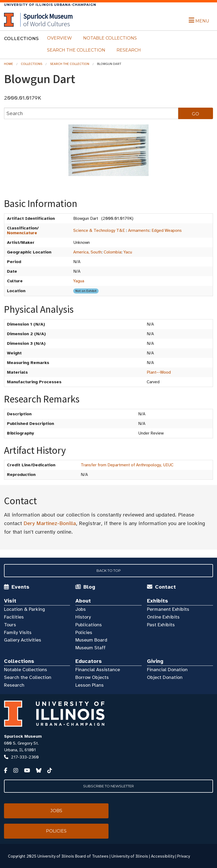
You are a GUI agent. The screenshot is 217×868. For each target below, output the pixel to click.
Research (129, 50)
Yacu (128, 252)
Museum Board (91, 640)
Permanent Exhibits (168, 609)
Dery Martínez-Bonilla (50, 523)
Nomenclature (22, 233)
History (83, 617)
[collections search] (91, 113)
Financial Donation (167, 670)
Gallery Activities (23, 640)
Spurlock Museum (23, 736)
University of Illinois (130, 856)
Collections (32, 64)
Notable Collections (110, 38)
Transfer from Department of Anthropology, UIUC (127, 465)
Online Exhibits (163, 617)
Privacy (183, 856)
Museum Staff (90, 648)
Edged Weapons (167, 230)
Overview (59, 38)
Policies (84, 632)
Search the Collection (76, 50)
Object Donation (165, 677)
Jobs (81, 609)
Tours (10, 625)
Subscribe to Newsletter (108, 786)
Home (9, 64)
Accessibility (163, 856)
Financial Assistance (98, 670)
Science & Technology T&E (99, 230)
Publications (89, 625)
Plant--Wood (159, 372)
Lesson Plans (90, 685)
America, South (87, 252)
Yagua (79, 281)
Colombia (113, 252)
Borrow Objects (92, 677)
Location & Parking (24, 609)
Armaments (139, 230)
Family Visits (18, 632)
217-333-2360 (25, 757)
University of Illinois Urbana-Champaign (50, 5)
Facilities (14, 617)
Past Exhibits (161, 625)
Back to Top (109, 570)
